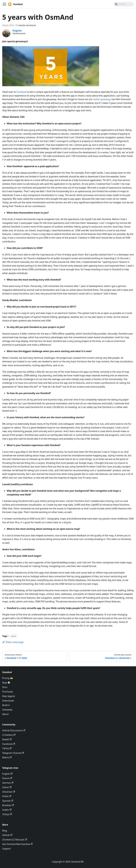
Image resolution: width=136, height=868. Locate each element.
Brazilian (8, 805)
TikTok (7, 748)
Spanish (8, 801)
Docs (5, 687)
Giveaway (7, 710)
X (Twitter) (9, 735)
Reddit (7, 739)
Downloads (8, 701)
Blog (5, 831)
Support (6, 849)
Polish (7, 796)
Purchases (8, 692)
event (13, 636)
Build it (6, 705)
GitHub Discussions (14, 730)
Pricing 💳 (8, 678)
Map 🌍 (6, 683)
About (5, 714)
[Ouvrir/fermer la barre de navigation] (4, 4)
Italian (7, 787)
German (8, 783)
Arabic (7, 810)
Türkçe (7, 814)
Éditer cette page (13, 642)
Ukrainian (9, 792)
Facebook (21, 92)
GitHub (7, 835)
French (7, 778)
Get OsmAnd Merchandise (17, 844)
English (7, 774)
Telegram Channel (13, 753)
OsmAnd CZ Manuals (15, 840)
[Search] (124, 4)
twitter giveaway (102, 99)
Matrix (7, 757)
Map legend (8, 696)
